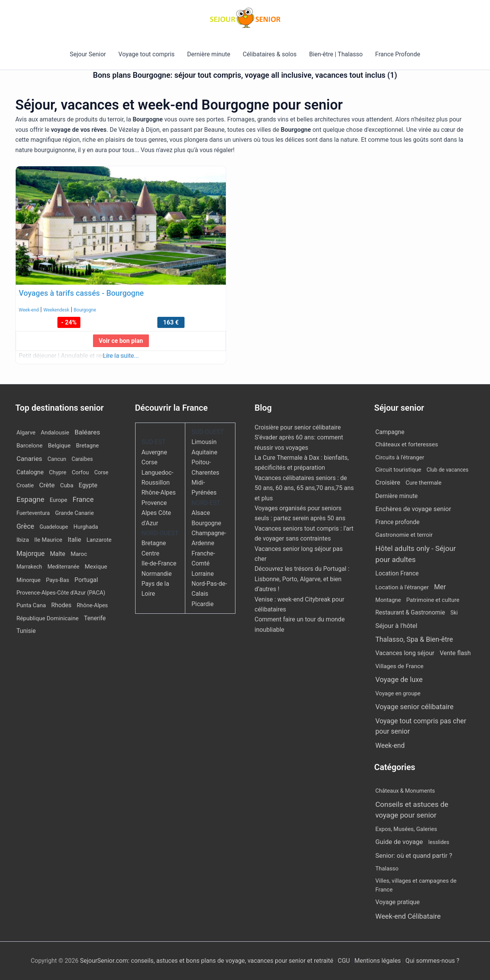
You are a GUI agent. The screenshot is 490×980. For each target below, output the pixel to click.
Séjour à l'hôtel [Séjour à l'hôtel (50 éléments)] (397, 626)
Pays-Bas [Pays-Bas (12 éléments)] (58, 580)
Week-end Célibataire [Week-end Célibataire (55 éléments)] (408, 916)
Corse (150, 462)
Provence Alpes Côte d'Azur (156, 513)
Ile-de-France (159, 563)
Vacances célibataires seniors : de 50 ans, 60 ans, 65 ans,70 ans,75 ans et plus (304, 488)
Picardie (203, 604)
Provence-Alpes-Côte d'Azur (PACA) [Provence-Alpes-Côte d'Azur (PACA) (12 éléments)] (61, 593)
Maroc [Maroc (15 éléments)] (79, 554)
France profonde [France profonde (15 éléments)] (398, 522)
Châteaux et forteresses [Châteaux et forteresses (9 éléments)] (407, 444)
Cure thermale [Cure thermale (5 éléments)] (424, 483)
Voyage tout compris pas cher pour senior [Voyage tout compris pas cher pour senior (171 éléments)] (421, 726)
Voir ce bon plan (121, 341)
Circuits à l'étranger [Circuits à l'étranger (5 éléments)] (400, 457)
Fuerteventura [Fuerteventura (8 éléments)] (33, 513)
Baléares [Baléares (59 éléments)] (87, 432)
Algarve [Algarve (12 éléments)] (26, 433)
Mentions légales (378, 961)
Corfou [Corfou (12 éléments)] (80, 472)
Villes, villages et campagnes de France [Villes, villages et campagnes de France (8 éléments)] (416, 885)
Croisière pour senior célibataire (298, 427)
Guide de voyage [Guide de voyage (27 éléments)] (399, 842)
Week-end (29, 310)
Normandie (157, 574)
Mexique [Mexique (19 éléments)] (96, 567)
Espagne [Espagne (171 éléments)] (30, 499)
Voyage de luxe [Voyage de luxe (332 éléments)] (399, 680)
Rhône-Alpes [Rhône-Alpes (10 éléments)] (92, 606)
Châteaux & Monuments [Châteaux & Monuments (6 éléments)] (405, 791)
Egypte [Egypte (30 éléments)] (88, 485)
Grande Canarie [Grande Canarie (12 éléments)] (74, 513)
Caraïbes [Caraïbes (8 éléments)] (82, 459)
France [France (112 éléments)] (83, 499)
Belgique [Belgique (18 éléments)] (59, 446)
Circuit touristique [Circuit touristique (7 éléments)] (399, 470)
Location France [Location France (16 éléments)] (397, 573)
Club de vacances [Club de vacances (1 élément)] (447, 470)
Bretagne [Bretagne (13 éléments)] (87, 446)
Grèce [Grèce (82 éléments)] (25, 526)
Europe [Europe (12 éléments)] (59, 500)
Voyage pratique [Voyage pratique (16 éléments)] (398, 902)
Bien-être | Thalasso (336, 54)
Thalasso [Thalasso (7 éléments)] (387, 869)
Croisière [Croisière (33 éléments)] (388, 483)
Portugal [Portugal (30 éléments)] (86, 580)
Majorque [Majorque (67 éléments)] (30, 554)
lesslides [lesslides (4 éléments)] (439, 842)
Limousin (204, 442)
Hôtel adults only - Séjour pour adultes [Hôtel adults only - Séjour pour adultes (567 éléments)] (416, 554)
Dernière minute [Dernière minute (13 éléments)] (397, 496)
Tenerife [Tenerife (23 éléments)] (95, 618)
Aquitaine (204, 452)
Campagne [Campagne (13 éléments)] (390, 432)
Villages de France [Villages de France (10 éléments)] (400, 666)
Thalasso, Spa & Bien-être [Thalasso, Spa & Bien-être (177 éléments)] (414, 639)
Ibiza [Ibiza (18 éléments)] (23, 540)
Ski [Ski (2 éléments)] (454, 613)
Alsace (201, 513)
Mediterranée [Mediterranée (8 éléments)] (63, 567)
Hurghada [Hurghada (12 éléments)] (86, 527)
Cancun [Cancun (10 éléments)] (57, 459)
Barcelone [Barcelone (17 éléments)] (29, 446)
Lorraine (203, 574)
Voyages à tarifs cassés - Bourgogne (81, 293)
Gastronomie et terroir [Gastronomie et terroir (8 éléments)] (404, 535)
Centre (151, 553)
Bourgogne (85, 310)
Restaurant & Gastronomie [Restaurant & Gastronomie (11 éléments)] (410, 613)
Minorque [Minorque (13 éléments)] (29, 580)
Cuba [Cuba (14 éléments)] (67, 485)
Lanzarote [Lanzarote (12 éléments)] (99, 540)
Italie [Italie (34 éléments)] (74, 540)
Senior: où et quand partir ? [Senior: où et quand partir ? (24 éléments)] (414, 855)
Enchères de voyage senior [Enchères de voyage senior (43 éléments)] (413, 509)
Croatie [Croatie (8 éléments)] (25, 485)
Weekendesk (56, 310)
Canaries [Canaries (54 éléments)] (29, 459)
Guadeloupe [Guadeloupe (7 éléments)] (54, 527)
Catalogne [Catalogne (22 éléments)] (30, 472)
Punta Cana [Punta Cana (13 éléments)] (31, 605)
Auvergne (154, 452)
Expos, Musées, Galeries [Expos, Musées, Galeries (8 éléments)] (406, 829)
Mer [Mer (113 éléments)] (440, 587)
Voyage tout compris (147, 54)
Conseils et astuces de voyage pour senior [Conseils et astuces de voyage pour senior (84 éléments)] (412, 810)
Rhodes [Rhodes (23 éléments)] (61, 605)
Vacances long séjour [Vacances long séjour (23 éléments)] (405, 653)
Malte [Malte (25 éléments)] (57, 554)
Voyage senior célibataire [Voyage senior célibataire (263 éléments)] (415, 707)
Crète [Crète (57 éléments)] (47, 485)
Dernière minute (209, 54)
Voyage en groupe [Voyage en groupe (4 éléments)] (398, 693)
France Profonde (397, 54)
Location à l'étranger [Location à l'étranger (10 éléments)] (402, 587)
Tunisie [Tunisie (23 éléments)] (26, 631)
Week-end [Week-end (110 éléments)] (390, 746)
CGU (345, 961)
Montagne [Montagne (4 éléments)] (388, 600)
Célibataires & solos (270, 54)
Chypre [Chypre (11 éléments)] (58, 472)
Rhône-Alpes (159, 492)
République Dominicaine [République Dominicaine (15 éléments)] (47, 618)
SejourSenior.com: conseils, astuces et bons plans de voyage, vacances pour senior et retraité (207, 961)
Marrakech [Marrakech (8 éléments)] (29, 567)
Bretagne (154, 543)
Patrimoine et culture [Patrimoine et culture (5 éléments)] (433, 600)
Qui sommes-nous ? (432, 961)
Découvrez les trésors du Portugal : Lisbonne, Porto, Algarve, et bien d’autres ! (302, 579)
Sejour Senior (88, 54)
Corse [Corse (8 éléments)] (101, 472)
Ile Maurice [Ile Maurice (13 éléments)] (48, 540)
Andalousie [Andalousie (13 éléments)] (55, 433)
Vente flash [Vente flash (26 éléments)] (455, 653)
